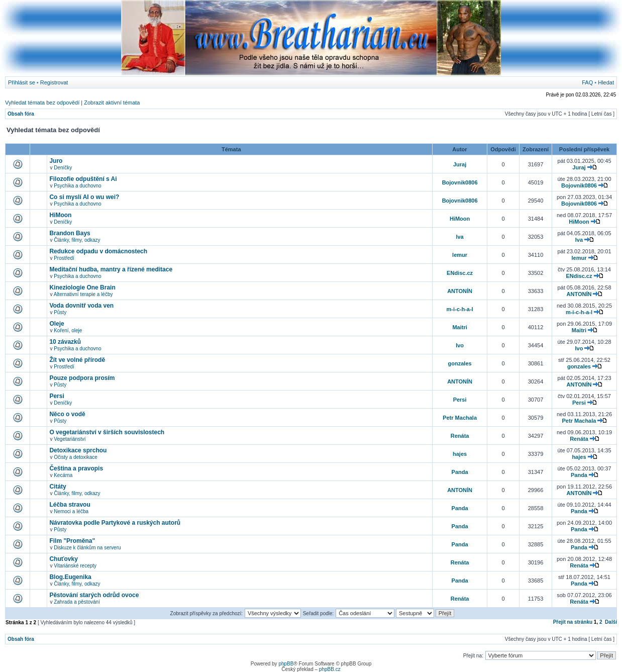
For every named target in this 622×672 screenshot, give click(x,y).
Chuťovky (63, 559)
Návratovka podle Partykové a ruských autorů (115, 523)
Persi (57, 396)
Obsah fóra (21, 114)
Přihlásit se (22, 82)
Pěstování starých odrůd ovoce (94, 595)
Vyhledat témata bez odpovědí (42, 103)
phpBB (286, 664)
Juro (56, 161)
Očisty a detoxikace (76, 457)
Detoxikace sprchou (78, 450)
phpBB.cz (330, 669)
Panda (460, 472)
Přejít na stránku (573, 622)
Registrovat (54, 82)
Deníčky (63, 168)
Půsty (60, 312)
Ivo (460, 345)
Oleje (57, 324)
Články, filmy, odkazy (77, 240)
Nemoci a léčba (71, 511)
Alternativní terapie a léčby (83, 294)
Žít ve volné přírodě (77, 360)
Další (611, 622)
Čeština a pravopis (76, 468)
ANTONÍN (460, 291)
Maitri (459, 327)
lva (459, 237)
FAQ (587, 82)
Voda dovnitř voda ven (81, 306)
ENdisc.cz (460, 273)
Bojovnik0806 (460, 182)
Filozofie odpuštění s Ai (83, 179)
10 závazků (65, 342)
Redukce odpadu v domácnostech (98, 251)
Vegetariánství (70, 439)
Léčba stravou (70, 505)
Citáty (58, 487)
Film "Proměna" (72, 541)
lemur (460, 255)
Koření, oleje (68, 330)
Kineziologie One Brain (82, 287)
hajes (460, 454)
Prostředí (64, 258)
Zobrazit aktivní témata (112, 103)
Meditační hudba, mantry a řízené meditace (111, 269)
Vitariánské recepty (75, 566)
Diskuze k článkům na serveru (87, 548)
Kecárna (63, 475)
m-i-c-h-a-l (460, 309)
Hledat (606, 82)
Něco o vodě (67, 414)
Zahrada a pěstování (77, 602)
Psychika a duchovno (78, 186)
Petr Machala (460, 418)
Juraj (460, 164)
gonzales (460, 363)
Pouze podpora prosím (82, 378)
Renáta (460, 436)
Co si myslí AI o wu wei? (84, 197)
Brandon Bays (70, 233)
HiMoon (60, 215)
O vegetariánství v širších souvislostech (107, 432)
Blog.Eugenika (70, 577)
